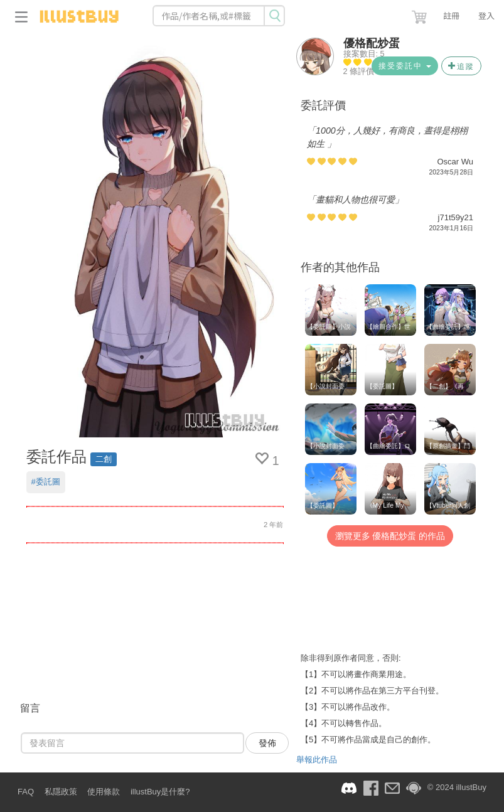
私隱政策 (61, 792)
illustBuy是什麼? (160, 792)
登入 (486, 15)
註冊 (451, 15)
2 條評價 (359, 72)
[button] (421, 14)
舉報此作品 (317, 760)
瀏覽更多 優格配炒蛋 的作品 (390, 536)
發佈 (267, 743)
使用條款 (104, 792)
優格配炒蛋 (372, 43)
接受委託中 (405, 66)
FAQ (26, 792)
